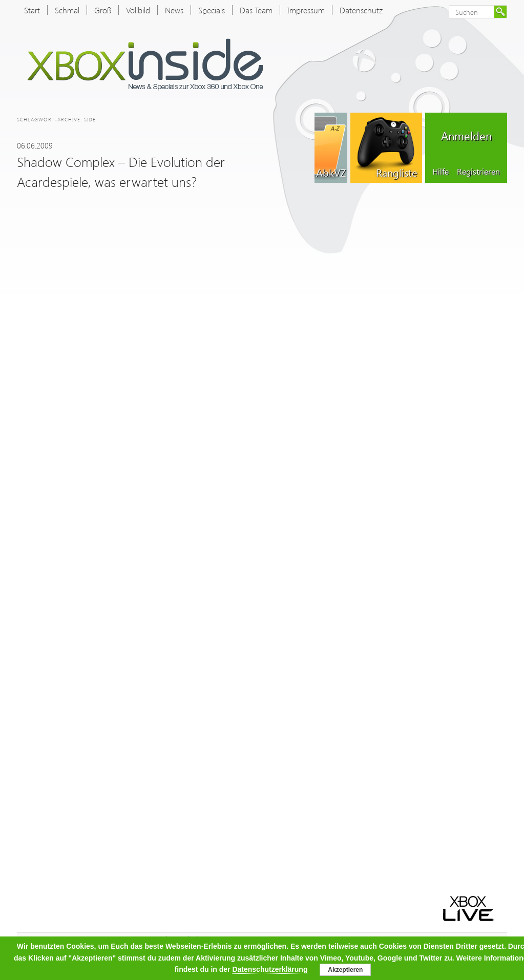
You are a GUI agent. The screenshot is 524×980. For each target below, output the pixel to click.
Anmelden (466, 136)
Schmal (67, 10)
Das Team (256, 10)
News (174, 10)
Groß (103, 10)
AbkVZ (331, 172)
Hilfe (441, 171)
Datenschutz (361, 10)
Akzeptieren (345, 970)
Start (32, 10)
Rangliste (396, 172)
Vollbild (138, 10)
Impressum (306, 10)
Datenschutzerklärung (270, 969)
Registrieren (478, 171)
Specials (212, 10)
